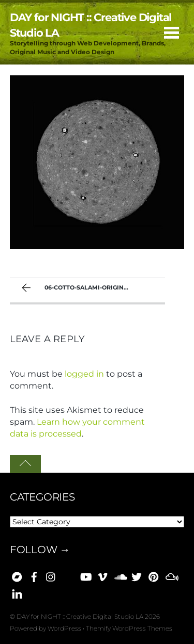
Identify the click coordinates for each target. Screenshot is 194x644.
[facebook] (34, 575)
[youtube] (85, 575)
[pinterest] (154, 575)
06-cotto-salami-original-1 (77, 289)
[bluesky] (68, 575)
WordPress (64, 628)
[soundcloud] (120, 575)
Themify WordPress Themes (129, 628)
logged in (84, 374)
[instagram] (51, 575)
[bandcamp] (17, 575)
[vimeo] (102, 575)
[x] (137, 575)
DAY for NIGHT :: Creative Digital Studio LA (80, 616)
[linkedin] (17, 592)
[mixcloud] (171, 575)
